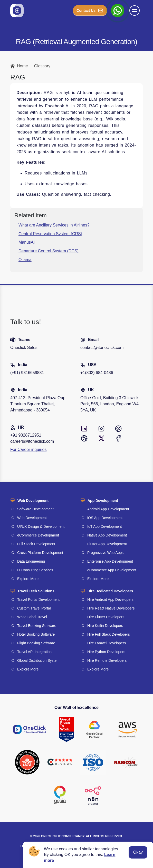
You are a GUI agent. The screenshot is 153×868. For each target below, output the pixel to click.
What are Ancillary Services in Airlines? (54, 225)
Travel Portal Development (38, 600)
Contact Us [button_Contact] (90, 11)
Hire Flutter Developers (106, 617)
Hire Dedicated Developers (110, 591)
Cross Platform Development (40, 553)
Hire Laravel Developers (107, 643)
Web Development (33, 501)
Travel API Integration (34, 652)
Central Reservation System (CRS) (50, 234)
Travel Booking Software (37, 626)
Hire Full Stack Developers (109, 634)
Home (19, 66)
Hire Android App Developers (110, 600)
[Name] (136, 11)
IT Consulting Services (35, 570)
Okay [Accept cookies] (138, 852)
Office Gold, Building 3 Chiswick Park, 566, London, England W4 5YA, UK (109, 404)
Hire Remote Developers (107, 660)
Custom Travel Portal (34, 608)
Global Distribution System (38, 660)
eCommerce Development (38, 535)
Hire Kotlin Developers (105, 626)
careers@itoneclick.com (32, 441)
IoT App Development (104, 526)
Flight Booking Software (36, 643)
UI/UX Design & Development (41, 526)
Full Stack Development (36, 544)
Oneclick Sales (24, 348)
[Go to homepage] (17, 11)
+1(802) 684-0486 (97, 373)
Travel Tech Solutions (36, 591)
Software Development (35, 509)
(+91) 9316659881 (27, 373)
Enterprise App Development (110, 561)
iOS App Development (105, 518)
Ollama (25, 260)
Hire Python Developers (106, 652)
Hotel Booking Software (36, 634)
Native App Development (107, 535)
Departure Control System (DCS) (49, 251)
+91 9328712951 (26, 435)
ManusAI (27, 242)
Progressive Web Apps (105, 553)
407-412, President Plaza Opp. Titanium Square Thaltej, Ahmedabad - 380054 (38, 404)
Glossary (42, 66)
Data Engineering (31, 561)
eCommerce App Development (112, 570)
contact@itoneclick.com (102, 348)
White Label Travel (32, 617)
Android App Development (108, 509)
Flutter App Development (107, 544)
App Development (103, 501)
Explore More (28, 579)
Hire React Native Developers (111, 608)
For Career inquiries (28, 449)
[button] (135, 11)
